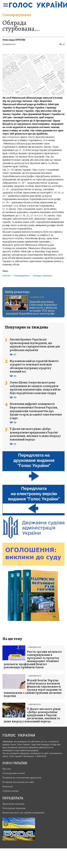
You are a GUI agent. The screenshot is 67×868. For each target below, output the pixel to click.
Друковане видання (13, 804)
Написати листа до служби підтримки (23, 813)
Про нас (7, 769)
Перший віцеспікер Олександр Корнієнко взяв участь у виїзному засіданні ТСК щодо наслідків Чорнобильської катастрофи (32, 308)
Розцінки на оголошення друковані (22, 778)
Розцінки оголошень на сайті (18, 782)
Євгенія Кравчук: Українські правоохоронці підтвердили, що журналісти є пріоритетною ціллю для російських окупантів (35, 345)
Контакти (8, 786)
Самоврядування (17, 15)
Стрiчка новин (11, 791)
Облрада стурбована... (21, 26)
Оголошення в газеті (14, 773)
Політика (6, 276)
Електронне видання (14, 808)
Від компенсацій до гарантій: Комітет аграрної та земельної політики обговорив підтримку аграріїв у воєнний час (34, 366)
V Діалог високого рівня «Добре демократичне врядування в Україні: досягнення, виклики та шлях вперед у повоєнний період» (35, 434)
